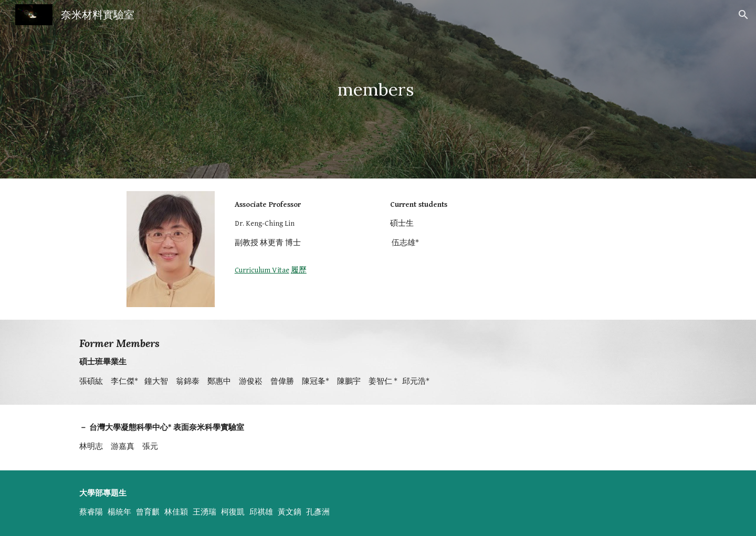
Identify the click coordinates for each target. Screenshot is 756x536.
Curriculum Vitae (262, 270)
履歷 (299, 270)
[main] (378, 90)
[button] (743, 15)
